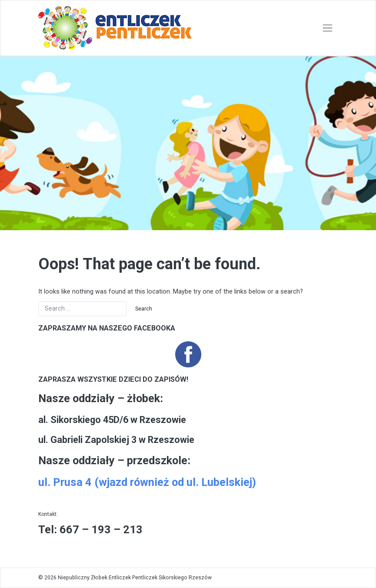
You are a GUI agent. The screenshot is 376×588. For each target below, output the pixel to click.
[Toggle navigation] (328, 28)
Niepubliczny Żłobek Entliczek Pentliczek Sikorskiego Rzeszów (135, 578)
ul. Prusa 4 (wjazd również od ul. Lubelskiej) (147, 482)
